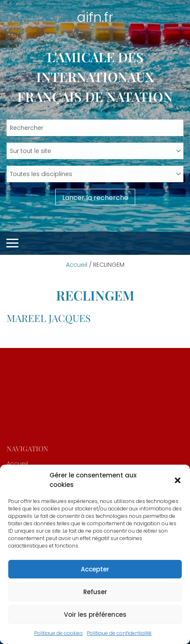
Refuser (95, 592)
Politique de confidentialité (119, 633)
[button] (178, 480)
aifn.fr (95, 17)
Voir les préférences (95, 615)
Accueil (77, 265)
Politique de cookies (59, 633)
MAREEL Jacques (49, 318)
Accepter (95, 569)
